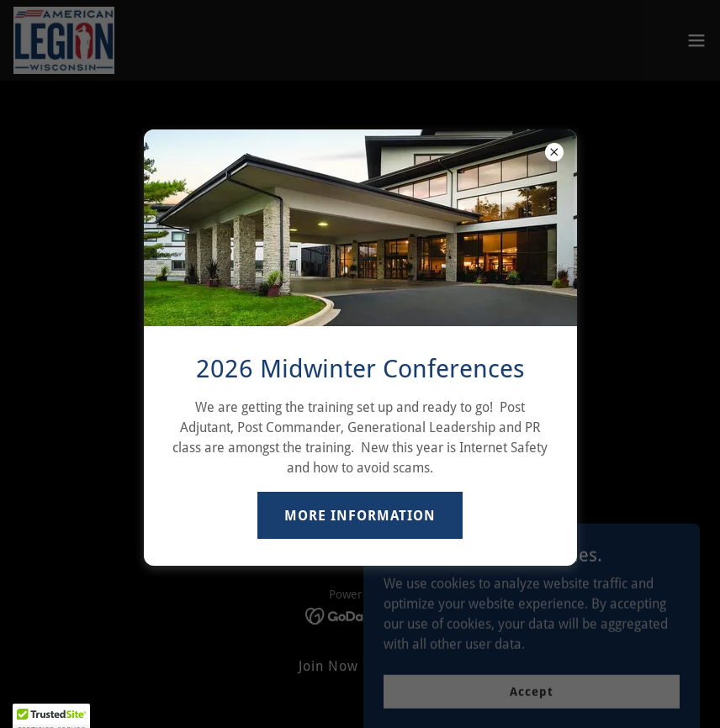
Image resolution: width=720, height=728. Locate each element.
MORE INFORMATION (360, 516)
